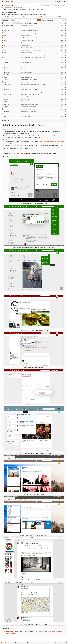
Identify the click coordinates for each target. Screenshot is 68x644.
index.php (5, 99)
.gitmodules (5, 70)
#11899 (32, 57)
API (66, 643)
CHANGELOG (6, 80)
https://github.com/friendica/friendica (12, 7)
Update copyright (25, 99)
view (4, 57)
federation (4, 15)
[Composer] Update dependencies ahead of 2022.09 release (34, 85)
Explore (7, 2)
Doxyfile (5, 97)
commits (9, 17)
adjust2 (23, 70)
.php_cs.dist (5, 75)
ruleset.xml (5, 107)
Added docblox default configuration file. (30, 94)
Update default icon (26, 45)
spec (4, 48)
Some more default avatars (27, 40)
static (4, 53)
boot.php (5, 77)
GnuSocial (57, 141)
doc (4, 38)
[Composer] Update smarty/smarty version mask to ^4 (33, 82)
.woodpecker (6, 30)
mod (4, 43)
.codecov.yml (6, 60)
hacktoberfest (15, 15)
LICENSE (5, 102)
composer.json (6, 82)
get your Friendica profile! (17, 151)
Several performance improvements (29, 112)
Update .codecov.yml (26, 60)
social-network (43, 15)
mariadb (21, 15)
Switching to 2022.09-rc (27, 77)
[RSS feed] (42, 5)
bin (3, 33)
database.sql (6, 92)
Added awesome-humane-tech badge (30, 104)
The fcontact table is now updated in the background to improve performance (38, 38)
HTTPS (39, 20)
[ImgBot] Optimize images (27, 48)
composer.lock (6, 85)
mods (4, 45)
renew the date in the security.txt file (29, 109)
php (25, 15)
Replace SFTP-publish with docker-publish (31, 30)
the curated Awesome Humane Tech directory (47, 632)
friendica (5, 5)
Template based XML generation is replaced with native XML (35, 43)
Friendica (41, 141)
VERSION (5, 116)
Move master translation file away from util (31, 28)
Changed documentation (27, 53)
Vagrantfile (5, 114)
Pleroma (62, 141)
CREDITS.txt (5, 89)
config (4, 35)
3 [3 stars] (58, 5)
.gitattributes (6, 65)
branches (26, 17)
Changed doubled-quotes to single (29, 33)
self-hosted (30, 15)
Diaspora (51, 141)
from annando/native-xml (39, 57)
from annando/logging (38, 50)
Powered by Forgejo (6, 643)
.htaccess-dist (6, 72)
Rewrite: (23, 67)
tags (42, 17)
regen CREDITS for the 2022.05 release (30, 89)
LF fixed (23, 65)
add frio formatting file (26, 62)
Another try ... (24, 75)
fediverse (9, 15)
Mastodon (46, 141)
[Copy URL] (63, 20)
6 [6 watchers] (51, 5)
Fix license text (25, 102)
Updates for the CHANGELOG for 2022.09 (28, 23)
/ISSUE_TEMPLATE (8, 26)
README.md (5, 104)
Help (12, 2)
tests (4, 55)
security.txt (5, 109)
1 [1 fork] (66, 5)
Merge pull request (26, 50)
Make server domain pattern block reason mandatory (33, 55)
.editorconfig (6, 62)
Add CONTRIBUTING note (27, 87)
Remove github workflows (27, 26)
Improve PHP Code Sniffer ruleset (29, 107)
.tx (3, 28)
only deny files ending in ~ (27, 72)
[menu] (66, 20)
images (4, 40)
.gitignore (5, 67)
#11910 (32, 50)
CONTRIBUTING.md (7, 87)
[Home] (3, 2)
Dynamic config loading (27, 35)
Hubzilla (7, 143)
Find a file (13, 20)
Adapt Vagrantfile (25, 114)
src (3, 50)
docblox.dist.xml (6, 94)
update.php (5, 112)
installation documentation (19, 154)
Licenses (62, 643)
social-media (36, 15)
